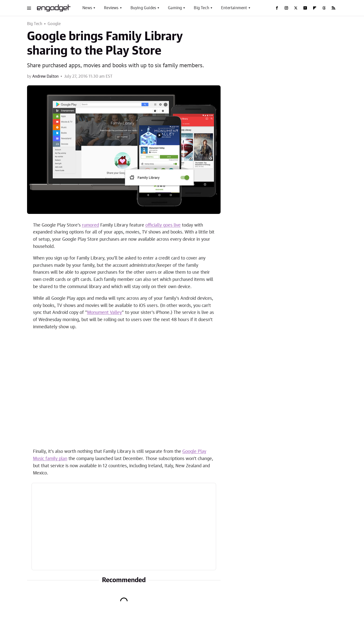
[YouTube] (305, 8)
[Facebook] (277, 8)
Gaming (175, 8)
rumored (90, 225)
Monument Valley (104, 313)
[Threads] (324, 8)
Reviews (111, 8)
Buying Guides (143, 8)
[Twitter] (296, 8)
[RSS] (333, 8)
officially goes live (163, 225)
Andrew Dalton (45, 76)
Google (54, 24)
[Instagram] (286, 8)
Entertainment (234, 8)
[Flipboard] (315, 8)
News (87, 8)
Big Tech (201, 8)
